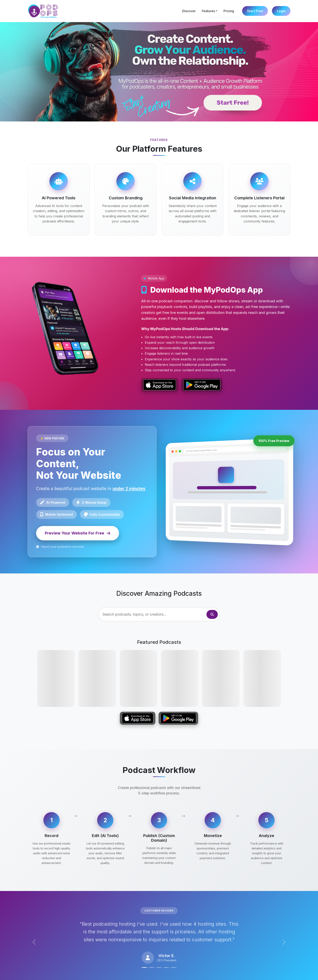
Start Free (255, 11)
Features (208, 11)
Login (281, 11)
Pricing (229, 11)
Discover (189, 11)
